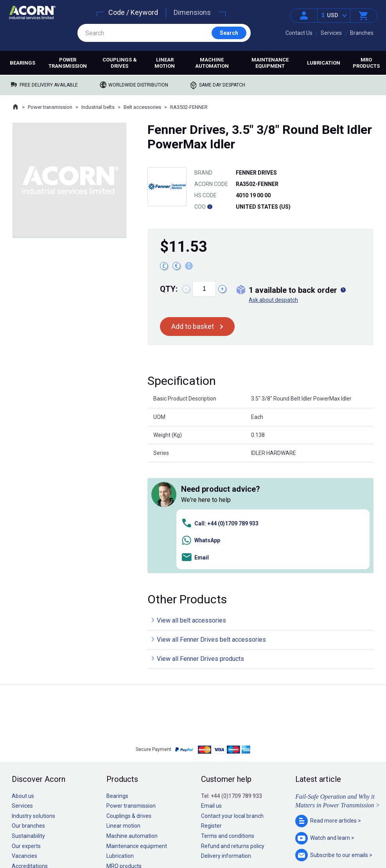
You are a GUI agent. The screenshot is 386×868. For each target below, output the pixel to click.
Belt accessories (142, 107)
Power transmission (68, 63)
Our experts (26, 735)
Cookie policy (200, 838)
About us (23, 685)
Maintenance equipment (270, 63)
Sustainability (28, 725)
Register (211, 715)
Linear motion (165, 63)
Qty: (169, 289)
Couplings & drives (120, 63)
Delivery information (226, 745)
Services (331, 33)
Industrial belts (98, 107)
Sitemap (140, 838)
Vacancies (24, 745)
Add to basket (193, 326)
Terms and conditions (228, 725)
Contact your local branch (232, 705)
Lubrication (324, 63)
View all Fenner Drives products (200, 548)
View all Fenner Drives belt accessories (211, 529)
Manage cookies (237, 838)
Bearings (22, 63)
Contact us (323, 846)
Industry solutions (33, 705)
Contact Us (299, 33)
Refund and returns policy (233, 735)
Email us (211, 695)
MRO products (366, 63)
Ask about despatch (273, 300)
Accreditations (30, 755)
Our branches (28, 715)
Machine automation (212, 63)
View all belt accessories (191, 510)
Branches (362, 33)
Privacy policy (168, 838)
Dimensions (192, 12)
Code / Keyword (133, 12)
